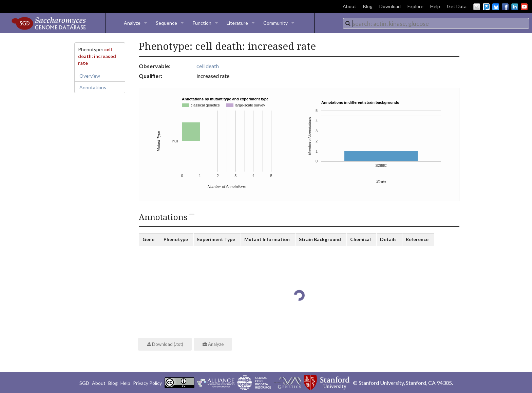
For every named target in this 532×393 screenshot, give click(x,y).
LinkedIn (515, 7)
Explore (415, 6)
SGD (84, 383)
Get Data (457, 6)
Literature (237, 23)
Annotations (93, 87)
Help (435, 6)
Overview (90, 76)
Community (275, 23)
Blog (368, 6)
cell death (208, 66)
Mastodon (486, 7)
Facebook (505, 7)
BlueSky (496, 7)
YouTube (524, 7)
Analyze (132, 23)
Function (202, 23)
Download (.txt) (165, 344)
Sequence (166, 23)
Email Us (477, 7)
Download (390, 6)
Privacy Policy (147, 383)
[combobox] (436, 23)
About (349, 6)
